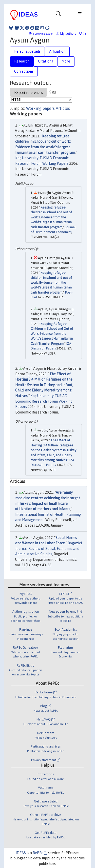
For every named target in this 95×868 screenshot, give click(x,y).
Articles (63, 108)
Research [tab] (22, 61)
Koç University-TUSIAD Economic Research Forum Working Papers (44, 401)
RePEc (40, 853)
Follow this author (43, 34)
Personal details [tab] (27, 51)
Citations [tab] (45, 61)
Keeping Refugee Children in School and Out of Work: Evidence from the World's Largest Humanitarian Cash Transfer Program (52, 334)
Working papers (40, 108)
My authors (66, 34)
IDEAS (21, 853)
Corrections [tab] (24, 71)
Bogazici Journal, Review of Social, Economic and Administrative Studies (49, 549)
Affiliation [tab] (57, 51)
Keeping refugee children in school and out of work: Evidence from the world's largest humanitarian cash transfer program (51, 217)
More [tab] (66, 61)
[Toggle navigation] (58, 15)
